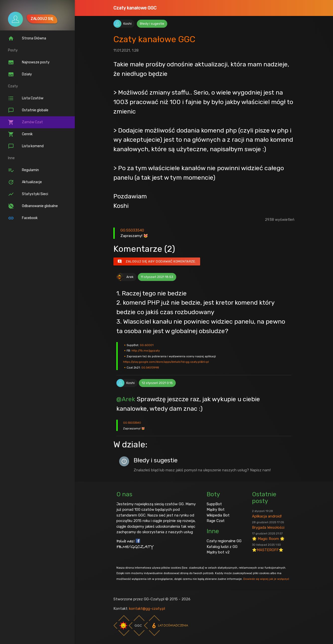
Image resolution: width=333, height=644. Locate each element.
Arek (130, 277)
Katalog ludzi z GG (222, 547)
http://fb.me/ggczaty (146, 351)
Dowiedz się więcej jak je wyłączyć (266, 579)
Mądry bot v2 (218, 552)
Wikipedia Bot (218, 515)
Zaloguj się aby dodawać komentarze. (157, 261)
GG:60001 (147, 345)
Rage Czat (216, 521)
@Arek (126, 399)
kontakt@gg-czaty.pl (147, 609)
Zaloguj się (42, 19)
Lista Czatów (26, 98)
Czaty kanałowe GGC (135, 8)
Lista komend (26, 146)
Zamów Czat (25, 122)
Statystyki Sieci (28, 194)
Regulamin (23, 170)
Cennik (20, 134)
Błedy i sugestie (152, 24)
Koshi (127, 24)
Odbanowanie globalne (33, 206)
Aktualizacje (25, 182)
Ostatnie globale (28, 110)
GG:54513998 (150, 368)
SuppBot (214, 504)
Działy (20, 74)
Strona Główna (27, 38)
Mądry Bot (216, 510)
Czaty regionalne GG (224, 541)
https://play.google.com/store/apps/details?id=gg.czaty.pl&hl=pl (166, 362)
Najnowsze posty (29, 62)
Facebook (23, 218)
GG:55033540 (132, 230)
